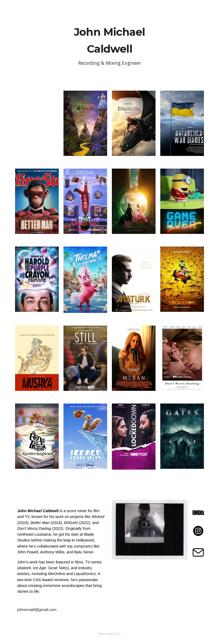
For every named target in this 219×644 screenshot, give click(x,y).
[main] (109, 44)
